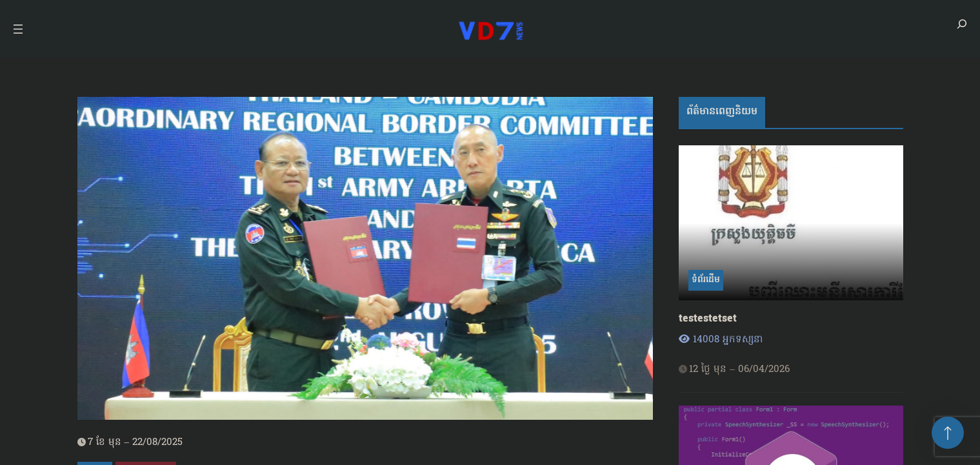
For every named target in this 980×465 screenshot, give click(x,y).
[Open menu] (18, 29)
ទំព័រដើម (706, 280)
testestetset (708, 319)
